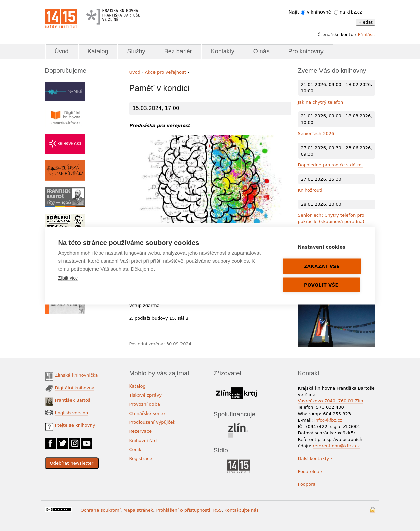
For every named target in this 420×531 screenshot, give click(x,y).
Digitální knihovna (75, 388)
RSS (217, 510)
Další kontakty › (315, 459)
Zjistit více (68, 278)
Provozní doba (145, 404)
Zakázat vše (322, 266)
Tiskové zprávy (146, 395)
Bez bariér (178, 51)
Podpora (307, 484)
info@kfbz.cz (328, 420)
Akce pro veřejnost (165, 72)
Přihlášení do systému (373, 510)
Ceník (135, 449)
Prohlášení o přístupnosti (183, 510)
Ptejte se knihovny (75, 425)
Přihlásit (367, 35)
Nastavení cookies (322, 247)
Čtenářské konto (147, 413)
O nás (261, 51)
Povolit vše (321, 285)
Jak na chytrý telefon (321, 102)
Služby (136, 51)
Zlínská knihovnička (77, 375)
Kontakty (223, 51)
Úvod (62, 51)
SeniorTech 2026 (316, 134)
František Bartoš (73, 400)
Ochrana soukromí (101, 510)
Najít (294, 12)
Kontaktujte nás (242, 510)
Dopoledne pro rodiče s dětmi (330, 165)
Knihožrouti (310, 190)
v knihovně (319, 12)
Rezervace (141, 431)
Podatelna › (310, 471)
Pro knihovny (306, 51)
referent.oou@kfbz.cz (336, 446)
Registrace (141, 459)
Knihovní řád (143, 440)
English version (72, 413)
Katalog (98, 51)
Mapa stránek (138, 510)
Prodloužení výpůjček (152, 422)
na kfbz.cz (351, 12)
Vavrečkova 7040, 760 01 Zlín (331, 401)
